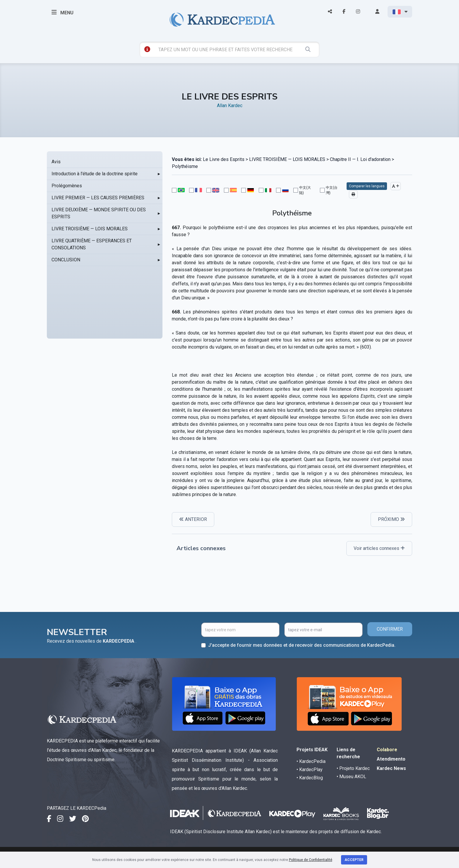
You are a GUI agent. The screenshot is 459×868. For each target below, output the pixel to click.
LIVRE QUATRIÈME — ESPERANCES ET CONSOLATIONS (92, 244)
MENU (62, 12)
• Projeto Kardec (353, 768)
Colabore (387, 750)
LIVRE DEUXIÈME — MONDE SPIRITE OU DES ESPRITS (99, 213)
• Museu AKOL (351, 777)
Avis (56, 162)
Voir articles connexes (379, 548)
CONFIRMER (390, 629)
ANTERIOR (193, 519)
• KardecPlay (310, 770)
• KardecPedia (311, 761)
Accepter (354, 860)
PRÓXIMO (391, 519)
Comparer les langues (367, 186)
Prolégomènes (67, 186)
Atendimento (391, 759)
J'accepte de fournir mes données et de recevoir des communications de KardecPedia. (302, 645)
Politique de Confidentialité (311, 860)
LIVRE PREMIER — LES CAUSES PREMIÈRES (98, 198)
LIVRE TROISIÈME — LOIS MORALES (90, 229)
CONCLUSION (66, 260)
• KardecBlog (310, 778)
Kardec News (391, 768)
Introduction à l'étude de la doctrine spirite (95, 174)
